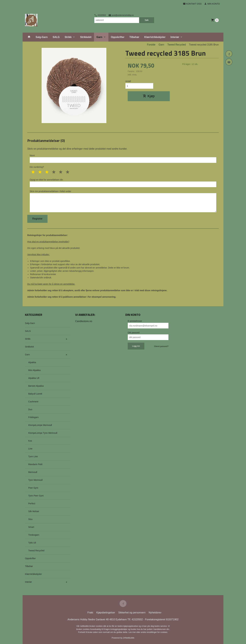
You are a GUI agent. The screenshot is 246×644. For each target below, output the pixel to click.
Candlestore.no (84, 321)
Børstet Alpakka (36, 386)
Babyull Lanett (35, 394)
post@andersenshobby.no (121, 15)
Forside (151, 45)
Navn (123, 159)
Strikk (68, 37)
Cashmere (33, 402)
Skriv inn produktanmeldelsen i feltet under (123, 201)
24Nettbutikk (129, 638)
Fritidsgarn (33, 417)
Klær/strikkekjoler (155, 37)
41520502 (100, 15)
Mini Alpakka (34, 370)
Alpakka (32, 362)
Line (30, 449)
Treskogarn (34, 535)
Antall (128, 81)
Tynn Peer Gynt (36, 496)
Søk (147, 20)
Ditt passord (134, 333)
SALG (56, 37)
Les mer (132, 632)
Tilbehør (134, 37)
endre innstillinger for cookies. (154, 632)
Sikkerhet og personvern (132, 613)
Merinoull (33, 472)
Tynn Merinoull (35, 480)
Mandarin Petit (35, 464)
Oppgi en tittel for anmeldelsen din (123, 183)
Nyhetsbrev (155, 613)
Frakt (90, 613)
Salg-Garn (42, 37)
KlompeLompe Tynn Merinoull (43, 433)
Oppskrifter (118, 37)
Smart (31, 527)
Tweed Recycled (36, 551)
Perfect (32, 504)
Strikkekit (86, 37)
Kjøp (149, 96)
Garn (99, 37)
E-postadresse (135, 321)
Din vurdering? (37, 167)
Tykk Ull (32, 543)
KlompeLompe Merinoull (40, 425)
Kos (30, 441)
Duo (30, 409)
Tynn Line (33, 456)
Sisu (30, 519)
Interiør (175, 37)
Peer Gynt (33, 488)
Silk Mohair (34, 511)
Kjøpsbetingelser (106, 613)
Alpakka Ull (34, 378)
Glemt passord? (161, 346)
